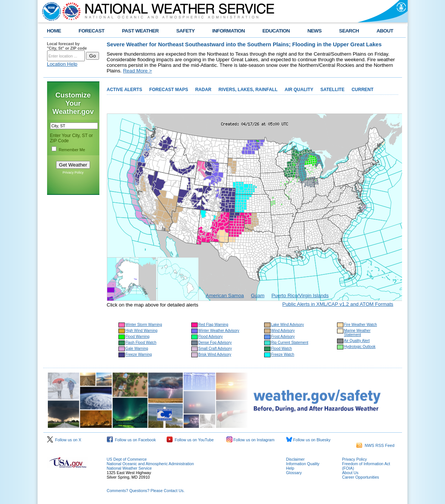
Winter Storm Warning (144, 325)
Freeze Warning (139, 354)
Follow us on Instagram (251, 440)
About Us (350, 473)
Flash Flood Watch (141, 343)
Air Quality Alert (357, 341)
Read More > (137, 71)
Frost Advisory (283, 337)
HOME (54, 31)
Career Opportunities (361, 477)
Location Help (62, 64)
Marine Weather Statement (357, 333)
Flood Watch (282, 349)
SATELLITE (332, 90)
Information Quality (303, 464)
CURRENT (363, 90)
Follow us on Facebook (132, 440)
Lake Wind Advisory (288, 325)
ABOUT (385, 31)
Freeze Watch (283, 354)
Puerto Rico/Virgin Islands (300, 295)
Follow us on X (64, 440)
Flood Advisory (211, 337)
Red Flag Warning (213, 325)
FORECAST (91, 31)
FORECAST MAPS (169, 90)
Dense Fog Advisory (215, 343)
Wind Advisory (283, 331)
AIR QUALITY (299, 90)
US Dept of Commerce (127, 459)
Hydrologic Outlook (360, 347)
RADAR (203, 90)
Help (290, 468)
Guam (257, 295)
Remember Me (72, 150)
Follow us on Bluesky (308, 440)
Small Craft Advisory (215, 349)
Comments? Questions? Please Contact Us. (146, 491)
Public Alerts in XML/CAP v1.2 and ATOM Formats (338, 304)
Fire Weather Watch (361, 325)
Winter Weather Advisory (219, 331)
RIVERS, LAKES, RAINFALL (248, 90)
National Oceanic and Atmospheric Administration (150, 464)
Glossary (294, 473)
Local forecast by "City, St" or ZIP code (67, 46)
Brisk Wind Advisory (215, 354)
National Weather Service (129, 468)
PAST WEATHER (140, 31)
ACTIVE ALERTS (125, 90)
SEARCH (349, 31)
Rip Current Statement (290, 343)
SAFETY (186, 31)
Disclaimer (296, 459)
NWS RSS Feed (376, 445)
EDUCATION (276, 31)
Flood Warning (138, 337)
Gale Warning (137, 349)
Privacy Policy (73, 172)
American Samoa (225, 295)
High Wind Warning (142, 331)
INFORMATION (228, 31)
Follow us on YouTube (190, 440)
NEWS (315, 31)
